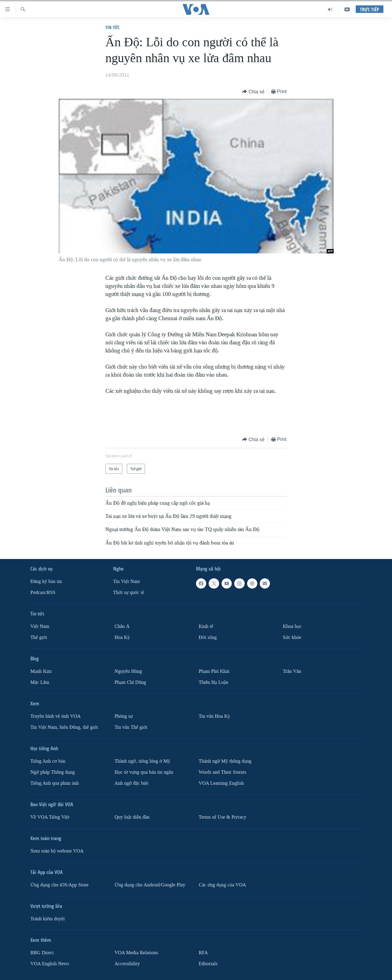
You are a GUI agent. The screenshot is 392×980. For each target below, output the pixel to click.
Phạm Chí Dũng (130, 682)
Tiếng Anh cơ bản (48, 761)
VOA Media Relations (136, 952)
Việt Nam (40, 626)
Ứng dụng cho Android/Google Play (150, 885)
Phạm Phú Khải (214, 671)
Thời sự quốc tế (129, 592)
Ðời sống (208, 637)
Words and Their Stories (222, 772)
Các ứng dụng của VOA (222, 885)
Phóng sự (124, 716)
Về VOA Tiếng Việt (50, 817)
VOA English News (50, 963)
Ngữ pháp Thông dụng (53, 772)
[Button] (253, 92)
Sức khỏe (292, 637)
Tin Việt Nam (126, 581)
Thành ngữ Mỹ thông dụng (225, 761)
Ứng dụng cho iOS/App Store (59, 885)
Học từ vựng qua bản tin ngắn (144, 772)
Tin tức (113, 27)
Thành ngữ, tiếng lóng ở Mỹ (142, 761)
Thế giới (39, 637)
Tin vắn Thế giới (131, 727)
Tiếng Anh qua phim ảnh (55, 783)
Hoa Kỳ (122, 637)
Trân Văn (292, 671)
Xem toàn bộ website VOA (57, 851)
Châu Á (122, 626)
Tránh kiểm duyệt (48, 919)
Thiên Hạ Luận (213, 682)
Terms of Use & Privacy (222, 817)
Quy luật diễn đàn (132, 817)
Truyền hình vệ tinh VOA (56, 716)
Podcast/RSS (43, 592)
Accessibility (127, 963)
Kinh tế (206, 626)
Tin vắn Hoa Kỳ (214, 716)
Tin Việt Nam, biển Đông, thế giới (64, 727)
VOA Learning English (221, 783)
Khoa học (292, 626)
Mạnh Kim (41, 671)
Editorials (208, 963)
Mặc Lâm (40, 682)
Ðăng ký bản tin (46, 581)
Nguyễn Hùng (128, 671)
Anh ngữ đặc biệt (131, 783)
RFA (203, 952)
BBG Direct (42, 952)
